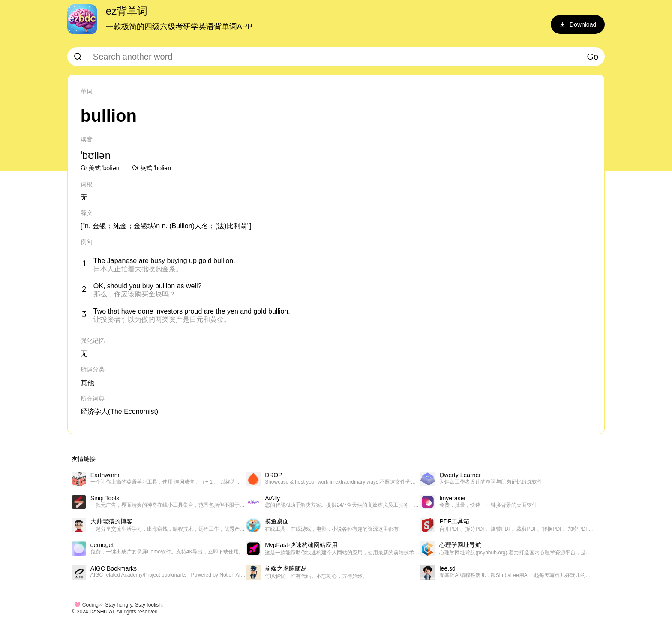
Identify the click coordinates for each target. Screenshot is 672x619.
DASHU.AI (102, 612)
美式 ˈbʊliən (100, 168)
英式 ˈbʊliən (151, 168)
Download (578, 24)
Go (593, 57)
